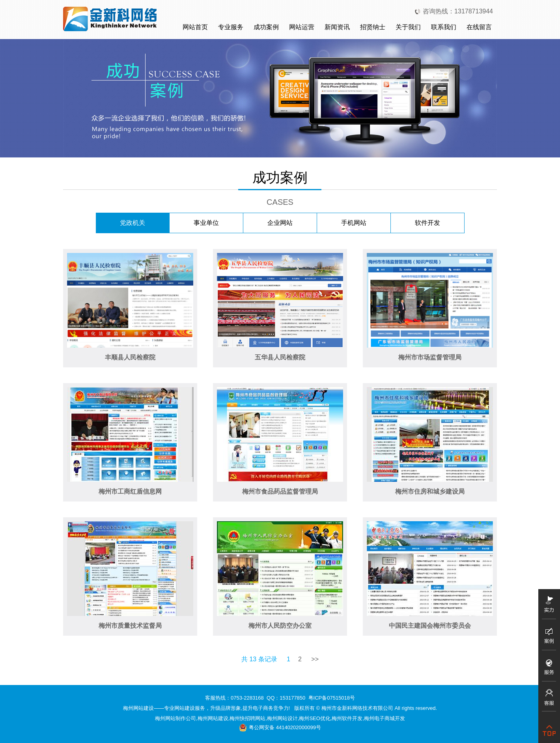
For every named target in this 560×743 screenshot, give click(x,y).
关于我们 (408, 27)
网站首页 (195, 27)
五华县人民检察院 (280, 357)
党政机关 (133, 223)
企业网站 (280, 223)
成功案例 (266, 27)
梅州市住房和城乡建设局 (430, 491)
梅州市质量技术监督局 (130, 626)
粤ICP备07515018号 (332, 698)
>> (315, 659)
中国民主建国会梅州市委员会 (430, 626)
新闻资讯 (337, 27)
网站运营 (302, 27)
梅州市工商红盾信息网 (130, 491)
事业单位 (206, 223)
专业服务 (231, 27)
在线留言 (479, 27)
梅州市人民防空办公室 (280, 626)
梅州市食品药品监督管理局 (280, 491)
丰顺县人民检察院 (130, 357)
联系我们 (444, 27)
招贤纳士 (373, 27)
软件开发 (427, 223)
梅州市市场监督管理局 (430, 357)
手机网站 (354, 223)
